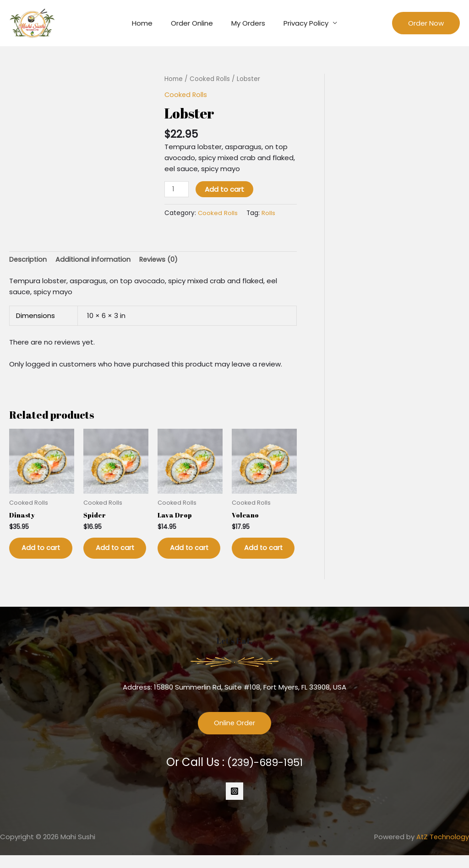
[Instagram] (234, 804)
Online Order (234, 736)
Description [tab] (28, 260)
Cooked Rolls (210, 79)
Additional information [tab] (94, 260)
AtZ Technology (442, 849)
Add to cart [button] (37, 555)
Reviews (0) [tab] (161, 260)
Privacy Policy (299, 23)
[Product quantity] (177, 189)
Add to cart (225, 189)
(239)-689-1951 (265, 775)
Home (149, 23)
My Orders (246, 23)
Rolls (269, 213)
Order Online (194, 23)
